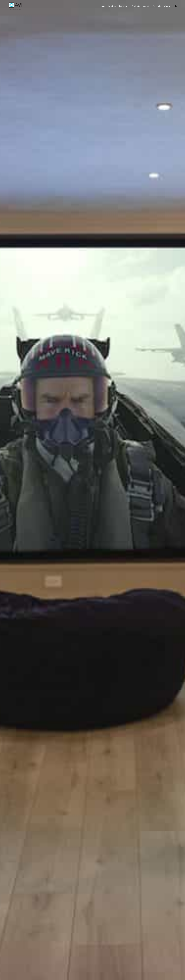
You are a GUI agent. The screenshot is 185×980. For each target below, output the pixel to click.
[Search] (176, 6)
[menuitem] (102, 6)
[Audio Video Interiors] (16, 6)
